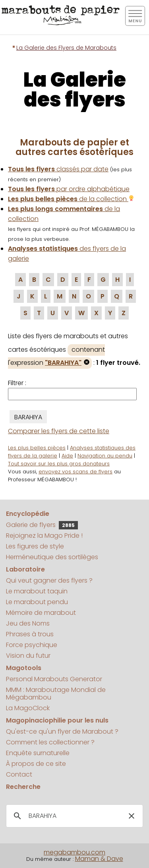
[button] (132, 816)
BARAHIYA (28, 417)
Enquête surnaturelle (38, 753)
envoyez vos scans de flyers (75, 472)
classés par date (58, 169)
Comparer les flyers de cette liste (59, 431)
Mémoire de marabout (41, 613)
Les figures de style (35, 546)
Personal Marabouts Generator (54, 679)
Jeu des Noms (28, 623)
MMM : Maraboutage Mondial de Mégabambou (56, 694)
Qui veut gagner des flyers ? (49, 580)
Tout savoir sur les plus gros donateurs (59, 464)
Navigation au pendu (105, 456)
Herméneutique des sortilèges (52, 557)
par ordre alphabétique (69, 189)
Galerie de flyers (42, 525)
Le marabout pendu (37, 602)
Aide (67, 456)
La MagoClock (28, 708)
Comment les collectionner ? (50, 742)
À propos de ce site (36, 764)
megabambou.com (74, 852)
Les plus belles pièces (37, 448)
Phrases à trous (30, 634)
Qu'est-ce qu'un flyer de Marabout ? (62, 731)
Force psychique (32, 645)
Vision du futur (28, 656)
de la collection (71, 199)
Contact (19, 774)
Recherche (23, 787)
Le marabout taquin (37, 591)
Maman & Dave (99, 859)
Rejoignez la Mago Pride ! (44, 536)
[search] (73, 816)
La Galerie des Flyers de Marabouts (66, 48)
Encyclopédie (28, 514)
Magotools (24, 668)
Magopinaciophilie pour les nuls (57, 720)
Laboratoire (25, 569)
